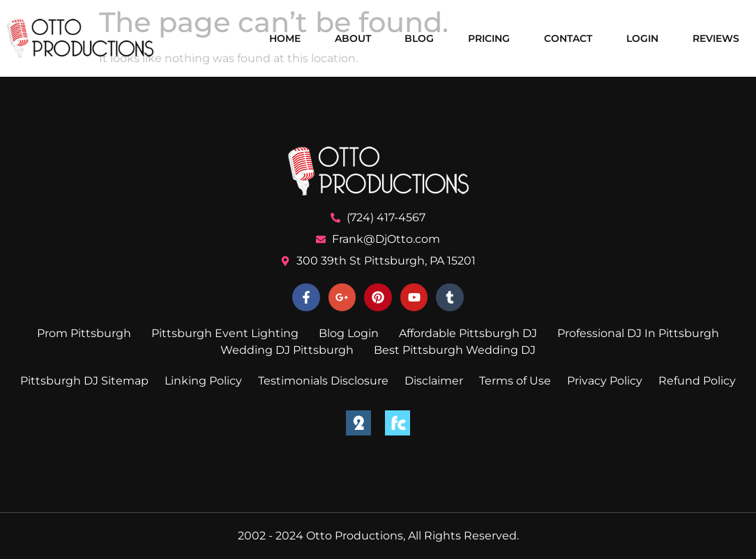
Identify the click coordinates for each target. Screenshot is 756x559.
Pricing (489, 38)
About (353, 38)
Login (642, 38)
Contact (568, 38)
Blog (419, 38)
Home (285, 38)
